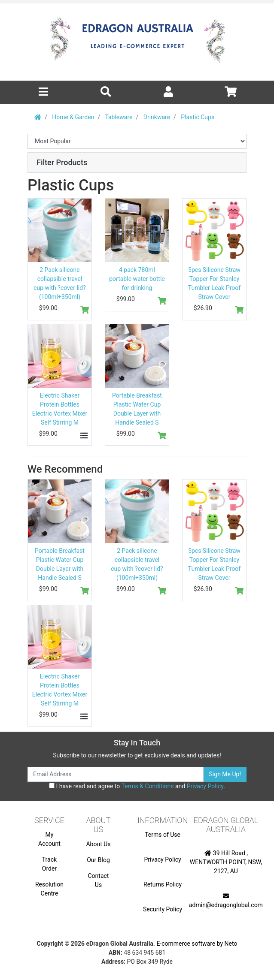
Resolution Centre (49, 889)
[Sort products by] (137, 141)
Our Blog (98, 860)
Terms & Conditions (147, 786)
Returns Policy (163, 884)
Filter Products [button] (62, 162)
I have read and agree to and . (137, 786)
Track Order (49, 864)
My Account (49, 839)
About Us (98, 844)
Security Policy (163, 909)
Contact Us (99, 880)
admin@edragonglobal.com (226, 901)
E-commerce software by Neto (197, 944)
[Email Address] (116, 774)
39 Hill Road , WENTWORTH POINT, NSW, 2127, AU (226, 862)
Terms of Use (163, 835)
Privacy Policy (205, 786)
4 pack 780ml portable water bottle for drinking (137, 279)
